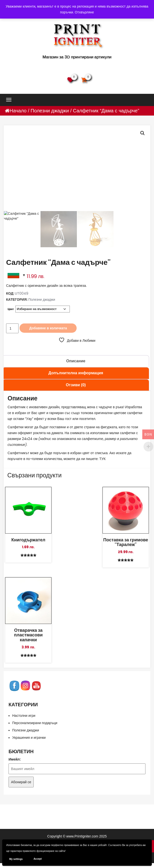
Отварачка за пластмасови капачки (28, 635)
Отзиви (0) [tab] (76, 385)
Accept (37, 859)
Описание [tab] (76, 361)
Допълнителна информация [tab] (76, 373)
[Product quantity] (12, 328)
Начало (18, 111)
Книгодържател (28, 540)
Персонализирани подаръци (35, 723)
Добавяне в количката (48, 328)
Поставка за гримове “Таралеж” (126, 542)
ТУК (103, 459)
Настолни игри (24, 716)
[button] (143, 133)
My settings (16, 859)
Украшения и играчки (29, 738)
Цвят (11, 309)
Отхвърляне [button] (84, 12)
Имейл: (15, 759)
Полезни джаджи (50, 111)
